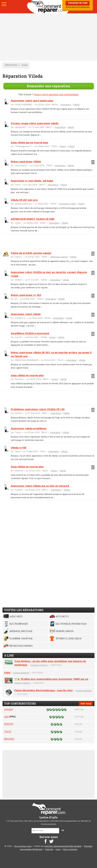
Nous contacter (70, 849)
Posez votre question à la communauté (56, 94)
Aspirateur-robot (68, 204)
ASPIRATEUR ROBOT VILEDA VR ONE (33, 219)
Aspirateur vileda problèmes (29, 428)
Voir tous (86, 703)
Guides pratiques (21, 673)
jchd (6, 717)
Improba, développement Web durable (63, 846)
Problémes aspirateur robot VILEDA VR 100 (38, 409)
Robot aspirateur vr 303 (26, 295)
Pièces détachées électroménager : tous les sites (44, 690)
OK (63, 831)
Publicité (49, 849)
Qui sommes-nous (23, 846)
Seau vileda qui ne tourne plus (30, 142)
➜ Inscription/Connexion (78, 7)
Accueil (49, 7)
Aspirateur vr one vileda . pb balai (32, 181)
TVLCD (8, 731)
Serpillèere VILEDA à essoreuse (30, 333)
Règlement (37, 849)
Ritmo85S (9, 739)
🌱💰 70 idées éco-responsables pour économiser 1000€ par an (51, 679)
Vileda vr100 (19, 448)
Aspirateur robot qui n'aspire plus (32, 100)
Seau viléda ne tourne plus (27, 375)
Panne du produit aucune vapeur (31, 253)
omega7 (9, 709)
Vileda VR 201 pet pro (24, 200)
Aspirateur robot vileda (26, 314)
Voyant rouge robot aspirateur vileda (35, 123)
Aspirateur (66, 104)
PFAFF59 (9, 724)
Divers (63, 146)
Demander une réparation (49, 86)
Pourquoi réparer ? (39, 665)
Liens (7, 672)
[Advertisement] (49, 37)
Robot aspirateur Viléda (26, 161)
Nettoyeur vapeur (59, 257)
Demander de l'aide (78, 3)
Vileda (76, 104)
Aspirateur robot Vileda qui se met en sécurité (40, 486)
